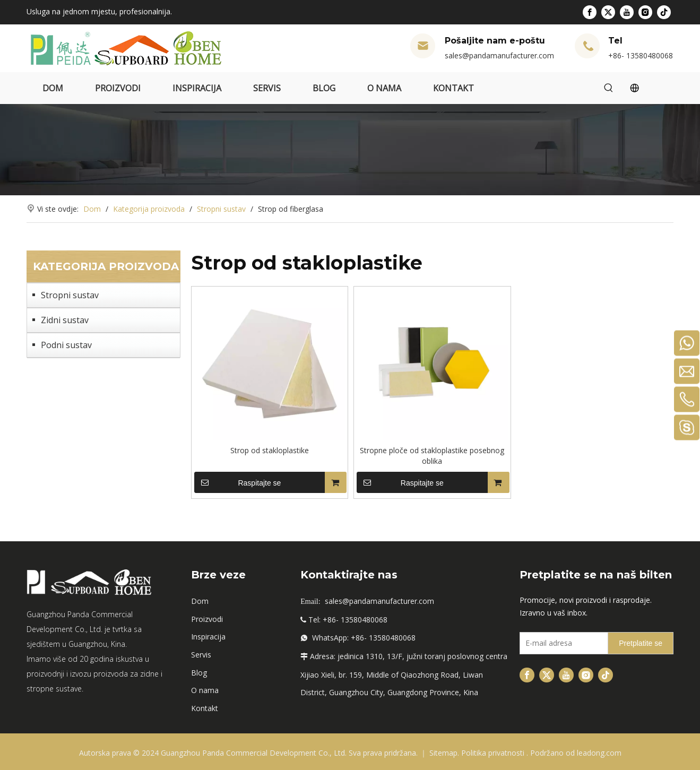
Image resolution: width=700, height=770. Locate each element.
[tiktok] (664, 12)
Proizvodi (207, 619)
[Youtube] (627, 12)
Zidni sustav (65, 320)
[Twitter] (608, 12)
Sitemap (443, 753)
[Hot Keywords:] (609, 88)
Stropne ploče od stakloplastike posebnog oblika (432, 456)
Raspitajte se (238, 482)
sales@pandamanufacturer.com (499, 55)
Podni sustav (66, 345)
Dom (200, 601)
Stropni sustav (70, 295)
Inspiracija (208, 637)
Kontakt (205, 708)
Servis (201, 655)
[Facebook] (590, 12)
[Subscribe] (641, 643)
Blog (199, 673)
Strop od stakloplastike (270, 450)
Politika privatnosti (494, 753)
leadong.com (599, 753)
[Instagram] (645, 12)
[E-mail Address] (561, 643)
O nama (205, 690)
